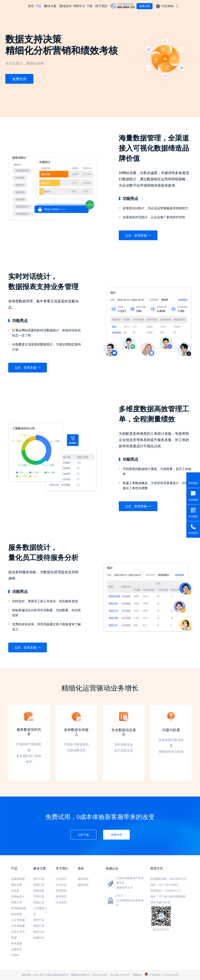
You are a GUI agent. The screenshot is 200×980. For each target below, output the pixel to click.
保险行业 (39, 926)
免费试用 (19, 79)
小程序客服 (18, 926)
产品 (38, 6)
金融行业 (39, 937)
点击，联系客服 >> (138, 235)
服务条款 (83, 879)
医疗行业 (39, 879)
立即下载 (83, 835)
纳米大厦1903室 (160, 902)
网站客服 (17, 885)
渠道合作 (66, 6)
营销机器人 (18, 896)
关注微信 (193, 516)
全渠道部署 (18, 879)
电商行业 (39, 885)
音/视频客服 (18, 908)
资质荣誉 (61, 891)
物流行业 (39, 932)
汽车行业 (39, 896)
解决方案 (51, 6)
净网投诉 (137, 975)
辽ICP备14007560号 (120, 975)
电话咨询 (193, 533)
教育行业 (39, 920)
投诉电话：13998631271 (166, 891)
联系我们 (61, 896)
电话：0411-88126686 (164, 885)
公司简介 (61, 879)
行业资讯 (61, 902)
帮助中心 (79, 6)
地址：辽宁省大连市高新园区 (168, 896)
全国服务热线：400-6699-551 (169, 879)
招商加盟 (39, 891)
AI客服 (15, 891)
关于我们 (102, 6)
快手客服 (17, 943)
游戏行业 (39, 902)
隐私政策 (83, 885)
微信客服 (17, 914)
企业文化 (61, 885)
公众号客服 (18, 920)
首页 (31, 6)
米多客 (15, 6)
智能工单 (17, 902)
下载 (89, 6)
